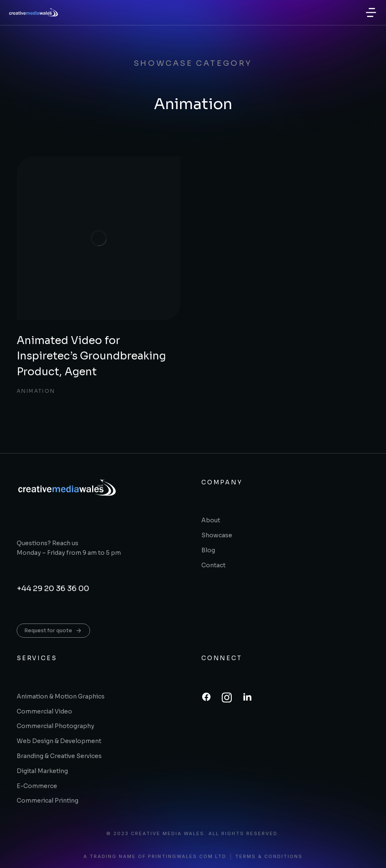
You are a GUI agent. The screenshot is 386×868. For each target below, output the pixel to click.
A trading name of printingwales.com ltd (155, 857)
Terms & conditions (269, 857)
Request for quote (53, 631)
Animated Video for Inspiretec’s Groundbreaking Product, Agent (91, 356)
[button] (371, 12)
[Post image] (99, 238)
